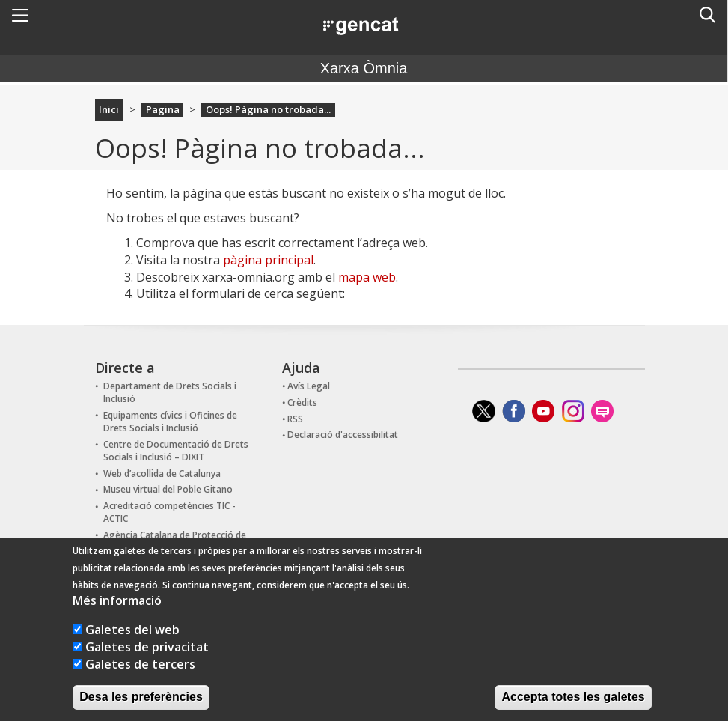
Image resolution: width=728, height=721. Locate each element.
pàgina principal (268, 260)
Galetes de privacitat (147, 665)
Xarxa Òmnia (364, 68)
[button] (20, 15)
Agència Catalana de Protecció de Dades (175, 541)
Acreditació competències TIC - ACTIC (169, 512)
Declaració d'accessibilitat (343, 435)
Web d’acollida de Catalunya (162, 474)
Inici (109, 109)
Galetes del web (132, 648)
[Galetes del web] (77, 647)
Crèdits (302, 402)
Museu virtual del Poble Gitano (168, 489)
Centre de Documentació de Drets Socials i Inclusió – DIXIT (176, 451)
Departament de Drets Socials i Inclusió (170, 392)
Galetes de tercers (140, 682)
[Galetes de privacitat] (77, 664)
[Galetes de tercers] (77, 682)
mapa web (367, 277)
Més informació (117, 618)
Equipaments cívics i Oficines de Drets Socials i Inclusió (170, 422)
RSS (295, 419)
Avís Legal (309, 386)
